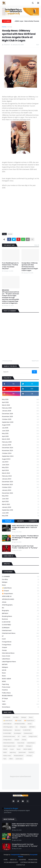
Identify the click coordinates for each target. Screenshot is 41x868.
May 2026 (20, 400)
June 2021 (20, 499)
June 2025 (20, 431)
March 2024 (20, 473)
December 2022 (20, 493)
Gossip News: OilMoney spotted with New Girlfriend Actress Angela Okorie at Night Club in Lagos (30, 267)
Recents (20, 521)
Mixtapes (20, 667)
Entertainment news (20, 633)
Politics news (20, 693)
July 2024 (20, 462)
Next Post (35, 361)
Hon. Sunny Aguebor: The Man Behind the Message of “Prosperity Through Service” (25, 538)
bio (20, 608)
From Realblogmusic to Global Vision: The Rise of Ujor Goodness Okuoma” (10, 266)
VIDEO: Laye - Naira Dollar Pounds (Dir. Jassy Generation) (27, 21)
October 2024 (20, 453)
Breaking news (20, 616)
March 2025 (20, 439)
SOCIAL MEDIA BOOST (11, 862)
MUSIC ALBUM (20, 679)
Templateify (15, 855)
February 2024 (20, 476)
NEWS (20, 682)
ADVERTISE (22, 860)
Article (20, 602)
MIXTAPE (20, 665)
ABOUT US (13, 860)
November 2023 (20, 485)
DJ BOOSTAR (20, 622)
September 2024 (20, 456)
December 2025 (20, 414)
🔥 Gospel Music (20, 594)
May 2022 (20, 496)
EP (20, 636)
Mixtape (20, 582)
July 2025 (20, 428)
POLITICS (20, 690)
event (20, 639)
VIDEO (20, 704)
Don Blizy (20, 579)
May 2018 (20, 516)
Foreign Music (20, 645)
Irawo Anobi (20, 656)
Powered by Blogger (10, 808)
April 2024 (20, 470)
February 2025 (20, 442)
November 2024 (20, 451)
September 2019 (20, 510)
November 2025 (20, 417)
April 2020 (20, 502)
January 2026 (20, 411)
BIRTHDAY (20, 613)
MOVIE (20, 670)
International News (20, 653)
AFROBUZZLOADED (20, 599)
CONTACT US (21, 865)
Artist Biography (20, 605)
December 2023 (20, 482)
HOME (6, 860)
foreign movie (20, 642)
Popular (8, 521)
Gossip (10, 27)
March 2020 (20, 504)
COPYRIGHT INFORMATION (29, 862)
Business (20, 619)
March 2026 (20, 405)
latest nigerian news (20, 662)
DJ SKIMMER (20, 577)
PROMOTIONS (33, 860)
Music (20, 585)
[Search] (17, 372)
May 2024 (20, 468)
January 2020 (20, 507)
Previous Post (8, 361)
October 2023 (20, 487)
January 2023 (20, 490)
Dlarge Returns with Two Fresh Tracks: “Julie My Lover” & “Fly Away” (25, 547)
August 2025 (20, 425)
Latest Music (20, 659)
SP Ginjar (20, 699)
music (20, 673)
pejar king (20, 684)
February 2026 (20, 408)
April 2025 (20, 436)
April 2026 (20, 402)
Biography (20, 611)
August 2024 (20, 459)
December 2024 (20, 448)
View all (37, 245)
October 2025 (20, 419)
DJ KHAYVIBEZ (20, 625)
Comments (33, 521)
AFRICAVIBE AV (20, 596)
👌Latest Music (20, 588)
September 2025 (20, 422)
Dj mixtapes (20, 628)
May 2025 (20, 434)
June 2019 (20, 513)
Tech (20, 701)
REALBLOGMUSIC (20, 696)
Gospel (20, 648)
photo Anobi (20, 687)
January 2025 (20, 445)
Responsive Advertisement (20, 776)
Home (4, 27)
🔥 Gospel (20, 591)
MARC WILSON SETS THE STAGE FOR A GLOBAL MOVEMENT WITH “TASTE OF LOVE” (25, 528)
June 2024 (20, 465)
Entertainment (20, 631)
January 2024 (20, 479)
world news (20, 707)
